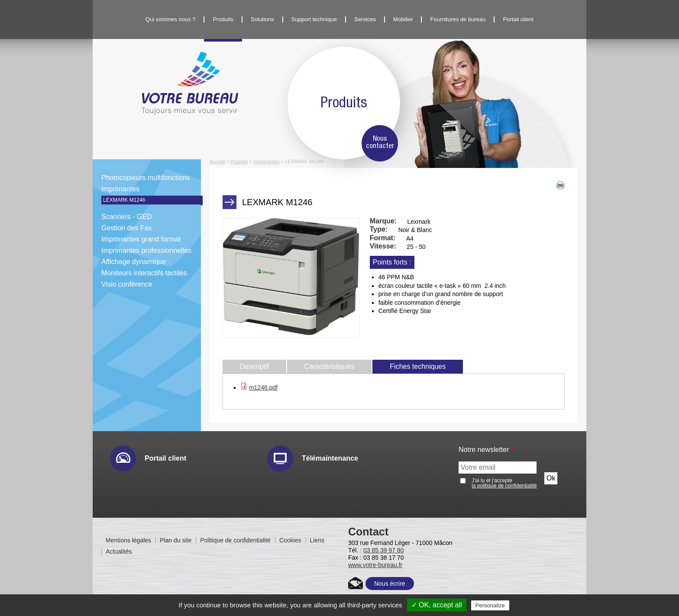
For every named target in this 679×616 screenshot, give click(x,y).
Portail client (518, 19)
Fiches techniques (426, 366)
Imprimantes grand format (141, 239)
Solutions (262, 19)
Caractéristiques (330, 366)
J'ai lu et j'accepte (504, 483)
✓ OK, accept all (437, 605)
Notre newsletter (486, 450)
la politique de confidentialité (504, 486)
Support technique (314, 19)
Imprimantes (120, 189)
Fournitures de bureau (458, 19)
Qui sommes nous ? (171, 19)
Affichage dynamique (134, 262)
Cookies (290, 540)
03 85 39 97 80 (383, 550)
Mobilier (403, 19)
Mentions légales (128, 540)
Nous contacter (380, 142)
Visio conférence (127, 284)
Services (365, 19)
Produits (223, 19)
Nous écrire (390, 584)
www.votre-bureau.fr (375, 565)
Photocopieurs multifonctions (146, 178)
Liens (317, 540)
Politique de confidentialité (235, 540)
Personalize (490, 605)
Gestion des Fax (127, 228)
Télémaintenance (330, 458)
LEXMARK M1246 (124, 200)
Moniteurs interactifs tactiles (144, 273)
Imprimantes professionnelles (146, 250)
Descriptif (254, 366)
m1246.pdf (263, 387)
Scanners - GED (126, 217)
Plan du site (176, 540)
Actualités (119, 551)
